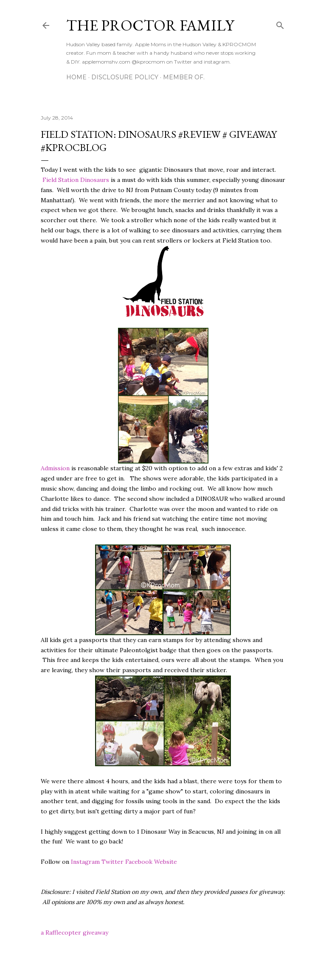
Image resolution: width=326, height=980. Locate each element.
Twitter (112, 862)
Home (76, 77)
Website (166, 862)
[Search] (280, 24)
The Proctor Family (150, 25)
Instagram (85, 862)
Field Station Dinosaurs (76, 180)
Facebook (139, 862)
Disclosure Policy (125, 77)
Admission (55, 468)
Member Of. (184, 77)
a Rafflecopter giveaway (74, 933)
